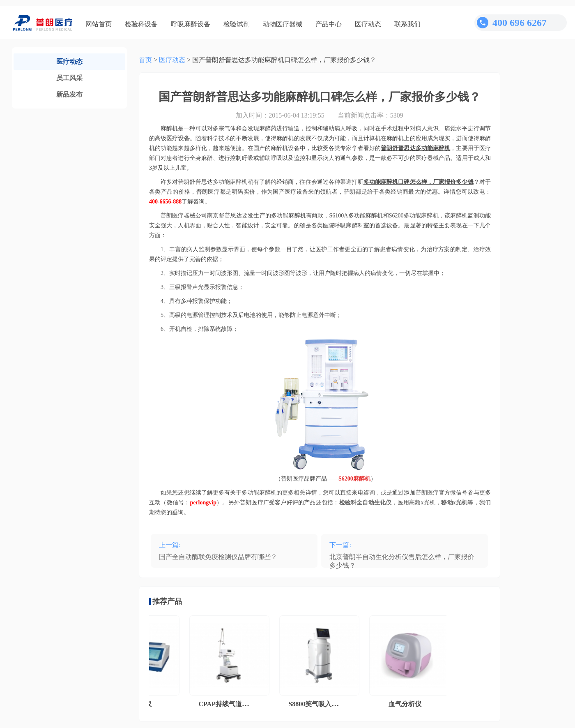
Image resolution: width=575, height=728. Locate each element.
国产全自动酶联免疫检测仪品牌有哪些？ (218, 557)
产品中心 (329, 24)
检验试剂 (237, 24)
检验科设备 (141, 24)
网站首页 (99, 24)
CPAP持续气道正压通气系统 (242, 704)
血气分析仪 (407, 704)
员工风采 (69, 78)
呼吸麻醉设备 (191, 24)
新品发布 (69, 94)
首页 (145, 60)
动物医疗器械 (283, 24)
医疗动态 (368, 24)
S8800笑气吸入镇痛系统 (325, 704)
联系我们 (407, 24)
